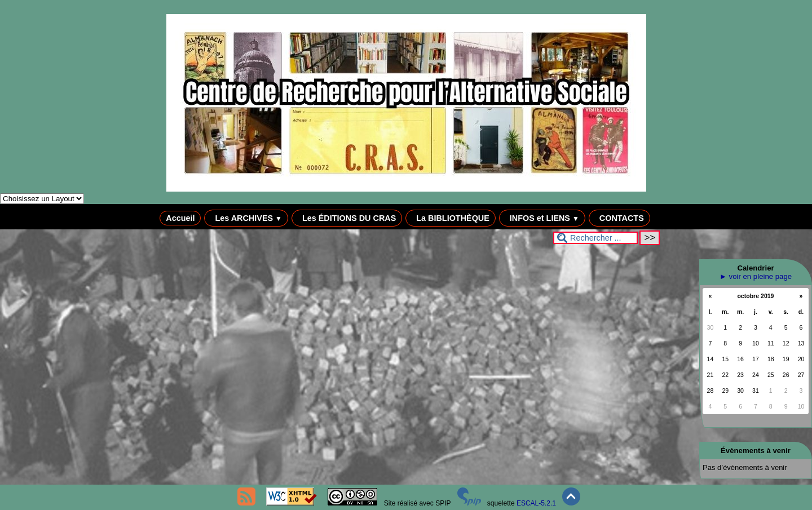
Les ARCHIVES (246, 218)
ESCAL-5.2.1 (536, 503)
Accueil (180, 218)
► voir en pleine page (756, 276)
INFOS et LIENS (542, 218)
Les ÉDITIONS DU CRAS (347, 218)
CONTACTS (619, 218)
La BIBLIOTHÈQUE (451, 218)
